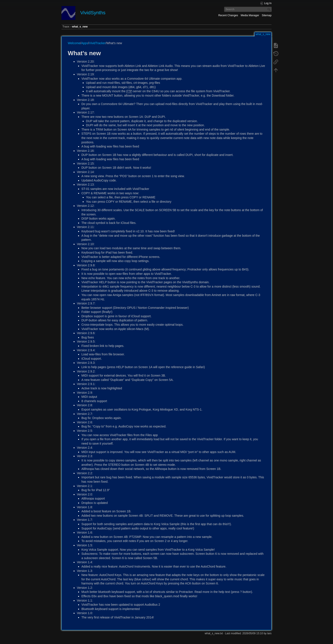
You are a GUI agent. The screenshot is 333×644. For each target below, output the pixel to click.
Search (269, 9)
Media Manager (250, 15)
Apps (85, 43)
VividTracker (97, 43)
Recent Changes (228, 15)
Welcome (74, 43)
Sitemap (267, 15)
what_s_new (80, 27)
